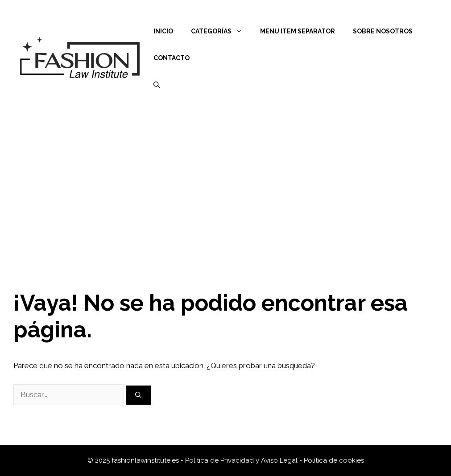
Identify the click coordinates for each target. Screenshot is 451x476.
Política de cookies (334, 460)
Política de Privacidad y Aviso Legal (242, 460)
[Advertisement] (225, 183)
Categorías (221, 31)
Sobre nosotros (383, 31)
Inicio (163, 31)
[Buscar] (138, 395)
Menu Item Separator (298, 31)
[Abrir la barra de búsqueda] (157, 85)
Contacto (172, 58)
